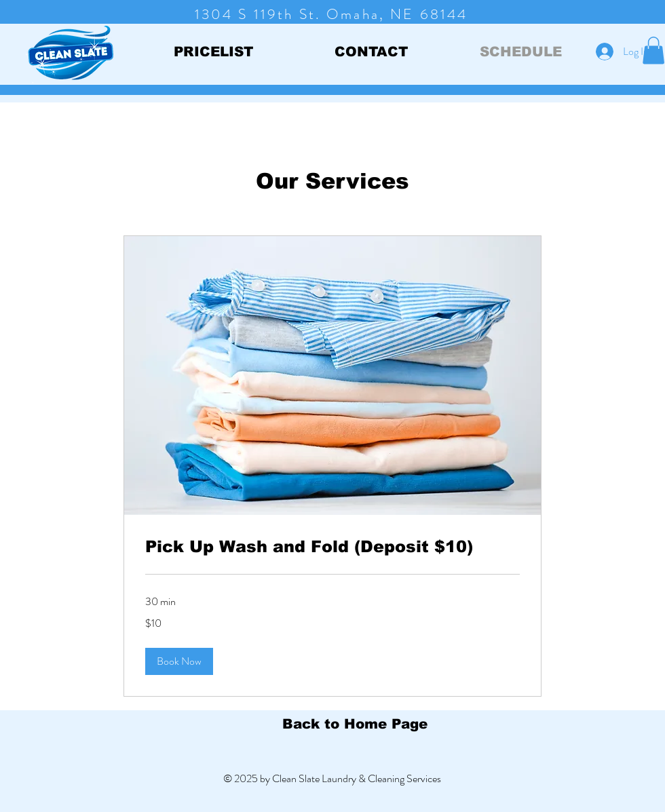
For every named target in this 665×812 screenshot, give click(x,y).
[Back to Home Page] (355, 724)
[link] (332, 547)
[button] (653, 51)
